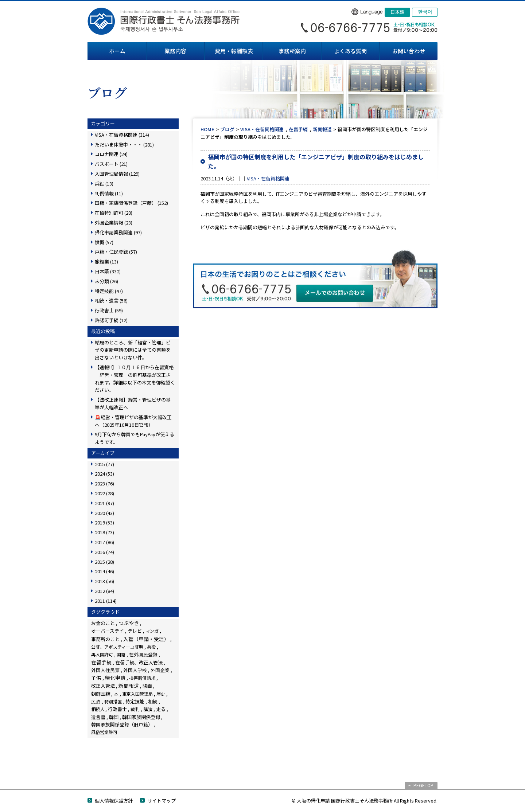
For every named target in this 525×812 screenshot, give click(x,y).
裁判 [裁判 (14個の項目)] (135, 709)
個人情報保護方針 (114, 801)
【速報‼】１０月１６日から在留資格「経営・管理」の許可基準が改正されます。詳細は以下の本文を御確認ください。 (135, 378)
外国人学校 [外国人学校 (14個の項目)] (135, 670)
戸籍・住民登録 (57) (116, 252)
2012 (104, 591)
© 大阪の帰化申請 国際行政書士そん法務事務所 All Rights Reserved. (365, 801)
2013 (104, 581)
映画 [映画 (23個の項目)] (147, 686)
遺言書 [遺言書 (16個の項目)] (98, 717)
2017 (104, 542)
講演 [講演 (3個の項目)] (148, 709)
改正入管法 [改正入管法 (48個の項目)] (103, 686)
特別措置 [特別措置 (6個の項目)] (113, 702)
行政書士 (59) (109, 310)
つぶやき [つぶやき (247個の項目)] (129, 623)
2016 (104, 552)
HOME (207, 129)
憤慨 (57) (104, 242)
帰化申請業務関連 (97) (118, 232)
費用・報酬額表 (234, 51)
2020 (104, 513)
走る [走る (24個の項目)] (161, 709)
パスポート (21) (111, 164)
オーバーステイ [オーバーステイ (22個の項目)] (108, 631)
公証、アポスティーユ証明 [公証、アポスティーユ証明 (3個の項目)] (117, 647)
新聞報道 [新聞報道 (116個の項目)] (129, 686)
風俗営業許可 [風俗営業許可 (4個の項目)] (104, 732)
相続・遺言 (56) (111, 300)
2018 (104, 532)
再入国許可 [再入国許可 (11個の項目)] (102, 655)
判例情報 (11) (109, 193)
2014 (104, 571)
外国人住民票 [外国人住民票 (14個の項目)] (105, 670)
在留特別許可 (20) (114, 213)
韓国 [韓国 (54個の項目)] (114, 717)
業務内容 (175, 51)
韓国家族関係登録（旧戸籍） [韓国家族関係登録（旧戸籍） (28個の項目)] (122, 724)
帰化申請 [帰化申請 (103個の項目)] (115, 678)
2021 (104, 503)
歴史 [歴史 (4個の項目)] (161, 694)
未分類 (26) (106, 281)
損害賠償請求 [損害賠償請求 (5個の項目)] (142, 678)
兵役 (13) (104, 184)
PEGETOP (423, 785)
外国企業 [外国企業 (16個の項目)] (160, 670)
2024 (104, 474)
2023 (104, 483)
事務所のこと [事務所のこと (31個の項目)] (105, 639)
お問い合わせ (409, 51)
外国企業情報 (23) (114, 222)
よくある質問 (350, 51)
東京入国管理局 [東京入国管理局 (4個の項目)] (137, 694)
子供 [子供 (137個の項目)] (96, 678)
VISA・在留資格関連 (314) (122, 135)
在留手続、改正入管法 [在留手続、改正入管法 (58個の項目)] (139, 662)
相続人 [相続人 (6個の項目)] (98, 709)
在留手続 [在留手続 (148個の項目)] (101, 662)
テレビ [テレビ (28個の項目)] (135, 631)
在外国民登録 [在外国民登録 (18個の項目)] (143, 654)
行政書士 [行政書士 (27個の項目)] (117, 709)
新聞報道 (322, 129)
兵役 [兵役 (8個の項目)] (151, 647)
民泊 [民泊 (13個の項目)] (96, 701)
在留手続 (298, 129)
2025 (104, 464)
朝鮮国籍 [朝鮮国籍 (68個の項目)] (101, 694)
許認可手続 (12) (111, 320)
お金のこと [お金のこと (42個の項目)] (103, 623)
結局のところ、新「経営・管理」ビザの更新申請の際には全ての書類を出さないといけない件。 (133, 350)
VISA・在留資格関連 (262, 129)
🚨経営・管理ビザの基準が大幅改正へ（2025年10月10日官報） (133, 421)
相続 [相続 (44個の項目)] (153, 701)
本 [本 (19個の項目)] (116, 694)
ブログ (227, 129)
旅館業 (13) (106, 261)
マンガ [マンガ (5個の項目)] (152, 631)
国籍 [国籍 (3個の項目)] (121, 654)
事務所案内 (292, 51)
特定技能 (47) (109, 291)
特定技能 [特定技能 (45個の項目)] (135, 701)
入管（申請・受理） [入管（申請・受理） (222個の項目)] (146, 639)
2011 (106, 601)
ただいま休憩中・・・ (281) (124, 145)
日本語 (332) (108, 271)
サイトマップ (162, 801)
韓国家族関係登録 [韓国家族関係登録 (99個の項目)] (141, 717)
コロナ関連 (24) (111, 154)
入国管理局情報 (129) (117, 174)
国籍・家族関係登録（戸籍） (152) (131, 203)
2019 (104, 522)
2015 (104, 562)
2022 (104, 493)
